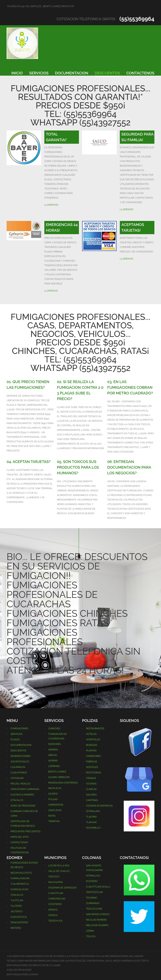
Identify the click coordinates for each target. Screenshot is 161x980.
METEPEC (16, 928)
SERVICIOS (39, 73)
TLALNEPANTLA (20, 884)
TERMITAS (54, 821)
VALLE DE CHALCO (59, 871)
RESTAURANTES (95, 728)
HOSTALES (92, 767)
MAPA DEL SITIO (19, 837)
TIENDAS (91, 778)
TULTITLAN (17, 900)
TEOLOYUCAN (94, 909)
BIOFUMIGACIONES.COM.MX (22, 974)
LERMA (90, 931)
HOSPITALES (93, 740)
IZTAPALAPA (93, 811)
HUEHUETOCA (19, 917)
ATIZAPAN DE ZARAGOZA (62, 888)
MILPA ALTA (55, 788)
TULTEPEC (16, 906)
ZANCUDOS (55, 810)
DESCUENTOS (107, 73)
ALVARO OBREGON (59, 777)
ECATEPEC (92, 881)
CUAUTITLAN (56, 893)
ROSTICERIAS (93, 773)
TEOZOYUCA (55, 921)
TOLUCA (91, 936)
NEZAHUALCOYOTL (21, 873)
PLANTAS (91, 751)
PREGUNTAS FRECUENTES (25, 831)
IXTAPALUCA (93, 876)
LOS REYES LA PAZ (59, 866)
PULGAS (53, 799)
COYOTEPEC (55, 904)
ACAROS (53, 794)
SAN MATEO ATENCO (98, 914)
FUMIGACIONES (19, 728)
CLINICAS (91, 789)
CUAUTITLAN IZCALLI (98, 887)
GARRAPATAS (56, 805)
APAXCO (53, 910)
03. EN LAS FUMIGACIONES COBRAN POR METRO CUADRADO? (130, 387)
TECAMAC (92, 898)
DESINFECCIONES (21, 756)
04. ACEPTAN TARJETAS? (29, 462)
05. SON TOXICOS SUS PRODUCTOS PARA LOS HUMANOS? (78, 467)
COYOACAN (17, 778)
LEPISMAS (54, 766)
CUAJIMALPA (18, 767)
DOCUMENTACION (72, 73)
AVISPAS (53, 761)
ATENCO (53, 915)
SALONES (91, 795)
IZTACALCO (17, 800)
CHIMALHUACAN (20, 878)
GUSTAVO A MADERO (22, 795)
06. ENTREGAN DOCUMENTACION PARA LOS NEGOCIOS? (129, 467)
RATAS (52, 816)
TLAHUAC (92, 822)
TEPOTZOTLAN (94, 892)
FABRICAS (92, 762)
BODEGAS (92, 745)
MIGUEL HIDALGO (20, 784)
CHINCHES (54, 728)
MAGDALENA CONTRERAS (63, 783)
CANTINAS (92, 800)
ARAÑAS (53, 750)
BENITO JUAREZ (57, 772)
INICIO (17, 73)
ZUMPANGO (93, 903)
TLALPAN (91, 817)
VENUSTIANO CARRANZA (25, 789)
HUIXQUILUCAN (19, 889)
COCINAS (91, 784)
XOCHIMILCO (93, 828)
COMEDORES (93, 756)
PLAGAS (15, 740)
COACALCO (17, 895)
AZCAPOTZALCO (20, 762)
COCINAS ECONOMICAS (99, 806)
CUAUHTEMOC (19, 773)
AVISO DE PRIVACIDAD (23, 806)
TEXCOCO (54, 877)
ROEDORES (55, 744)
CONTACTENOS (140, 73)
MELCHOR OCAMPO (97, 925)
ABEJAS (53, 755)
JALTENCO (16, 911)
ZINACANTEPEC (19, 922)
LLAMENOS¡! (51, 205)
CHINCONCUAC (57, 899)
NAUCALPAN (56, 882)
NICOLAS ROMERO (96, 920)
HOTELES (91, 734)
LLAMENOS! (127, 209)
